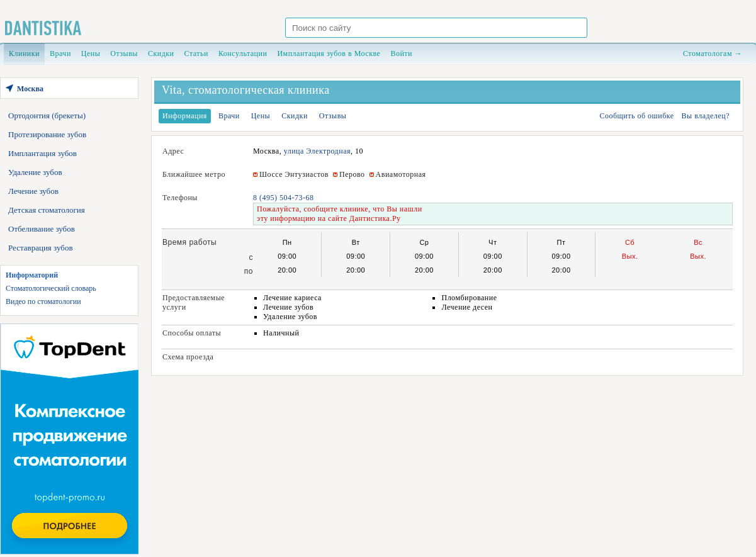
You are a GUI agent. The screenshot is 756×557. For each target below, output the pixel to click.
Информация (185, 116)
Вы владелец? (706, 116)
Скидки (161, 53)
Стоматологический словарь (51, 288)
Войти (401, 53)
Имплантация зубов (42, 153)
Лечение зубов (33, 191)
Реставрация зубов (41, 248)
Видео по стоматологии (43, 301)
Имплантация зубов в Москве (329, 53)
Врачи (60, 53)
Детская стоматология (47, 210)
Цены (91, 53)
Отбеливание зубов (42, 229)
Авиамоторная (401, 174)
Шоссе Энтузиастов (294, 174)
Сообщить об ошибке (636, 116)
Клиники (24, 53)
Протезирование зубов (47, 134)
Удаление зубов (35, 172)
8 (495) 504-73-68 (283, 198)
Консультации (243, 53)
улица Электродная (317, 151)
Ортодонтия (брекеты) (47, 115)
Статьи (196, 53)
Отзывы (124, 53)
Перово (352, 174)
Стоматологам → (713, 53)
